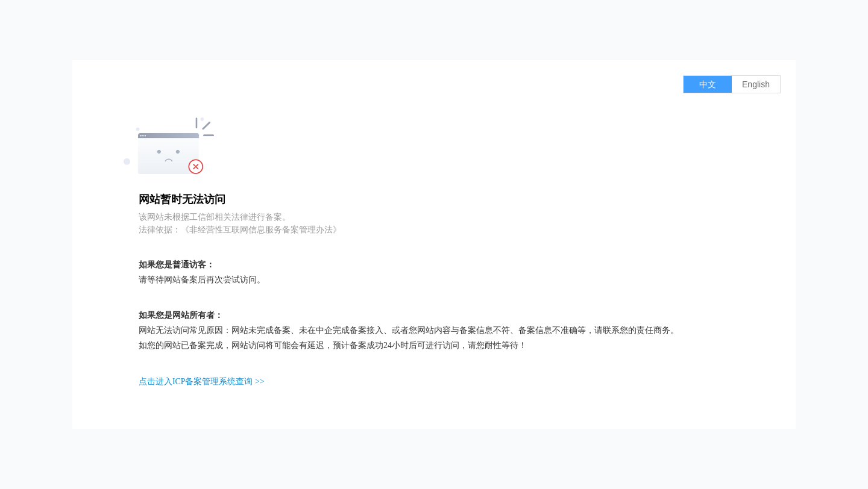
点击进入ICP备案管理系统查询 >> (201, 382)
